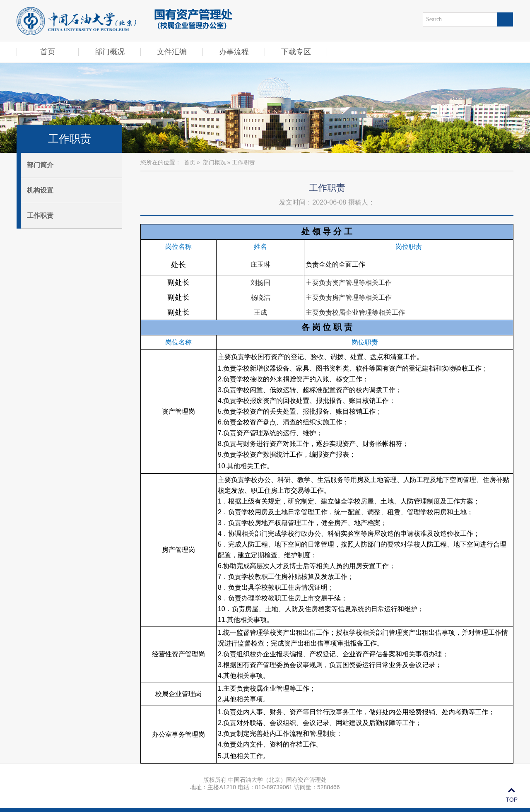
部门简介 (40, 165)
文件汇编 (172, 52)
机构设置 (40, 190)
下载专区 (296, 52)
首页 (48, 52)
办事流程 (234, 52)
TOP (512, 795)
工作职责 (40, 216)
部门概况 (110, 52)
